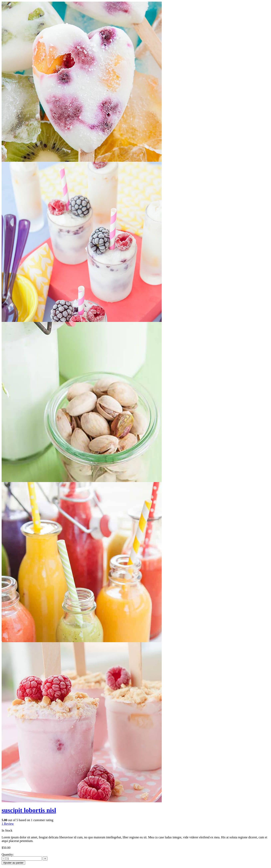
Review (8, 824)
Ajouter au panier (13, 863)
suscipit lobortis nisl (29, 810)
